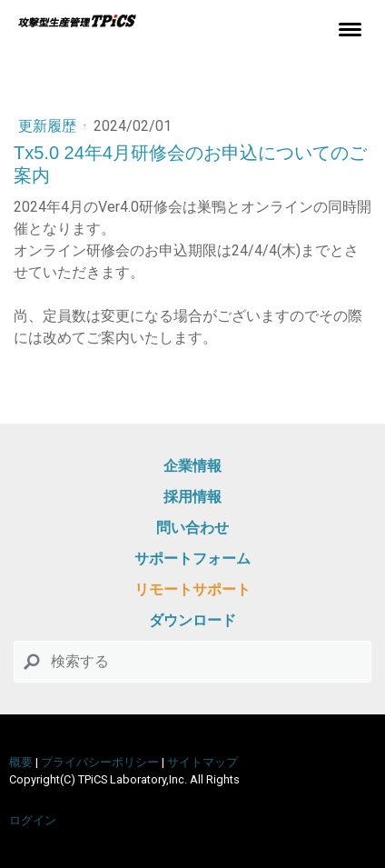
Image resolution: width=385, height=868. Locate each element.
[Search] (192, 662)
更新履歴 (49, 126)
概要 (21, 762)
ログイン (33, 820)
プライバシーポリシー (100, 762)
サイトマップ (202, 762)
